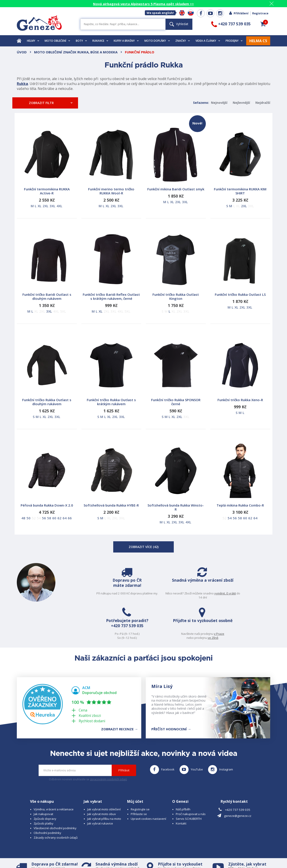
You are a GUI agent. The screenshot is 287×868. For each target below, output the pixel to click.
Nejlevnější (241, 103)
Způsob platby (43, 788)
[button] (263, 24)
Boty (81, 41)
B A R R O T (113, 852)
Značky (183, 41)
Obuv (246, 836)
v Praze (260, 593)
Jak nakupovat (43, 778)
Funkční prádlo (140, 52)
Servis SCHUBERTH (189, 783)
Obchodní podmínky (47, 797)
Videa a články (208, 41)
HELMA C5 (258, 41)
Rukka (22, 84)
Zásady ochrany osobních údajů (56, 802)
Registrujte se (140, 773)
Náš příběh (183, 773)
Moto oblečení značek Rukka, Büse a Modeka (76, 52)
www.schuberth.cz (48, 856)
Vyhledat (179, 24)
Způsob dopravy (45, 783)
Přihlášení (239, 13)
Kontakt (181, 788)
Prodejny (234, 41)
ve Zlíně (254, 597)
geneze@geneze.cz (238, 780)
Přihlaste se (139, 778)
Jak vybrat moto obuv (102, 778)
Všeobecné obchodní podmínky (55, 792)
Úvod (22, 52)
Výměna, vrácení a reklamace (54, 773)
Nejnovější (219, 103)
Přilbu (232, 832)
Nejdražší (263, 103)
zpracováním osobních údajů (108, 743)
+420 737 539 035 (191, 592)
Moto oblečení (57, 41)
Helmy (33, 41)
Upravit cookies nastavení (148, 783)
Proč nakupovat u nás (191, 778)
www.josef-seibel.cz (77, 856)
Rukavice (100, 41)
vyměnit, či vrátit (132, 597)
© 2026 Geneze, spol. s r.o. (35, 852)
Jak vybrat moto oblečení (104, 773)
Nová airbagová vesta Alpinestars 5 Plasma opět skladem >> (143, 4)
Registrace (260, 13)
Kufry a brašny (126, 41)
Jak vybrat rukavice (100, 788)
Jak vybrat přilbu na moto (104, 783)
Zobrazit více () (144, 547)
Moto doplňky (157, 41)
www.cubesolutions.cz (155, 852)
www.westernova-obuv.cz (111, 856)
